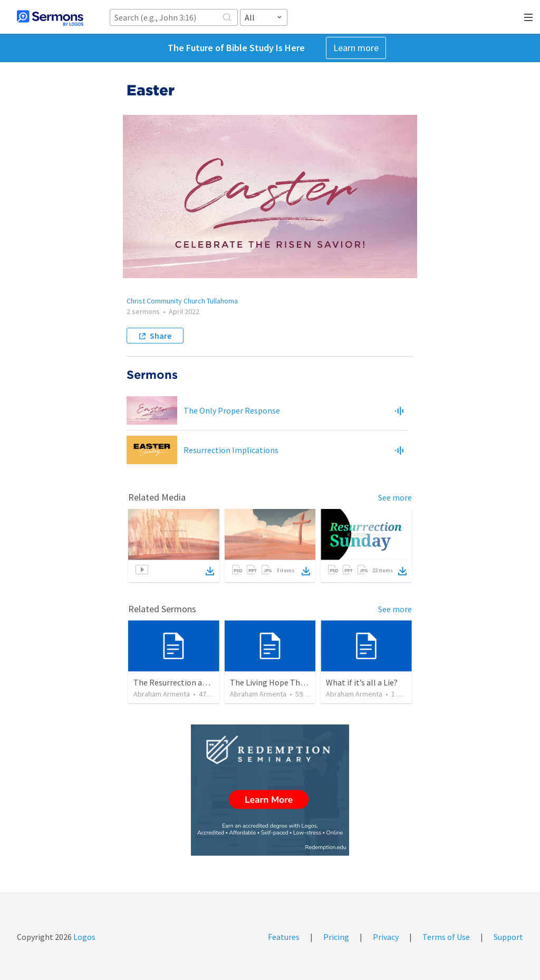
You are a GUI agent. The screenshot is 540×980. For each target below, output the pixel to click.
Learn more (356, 48)
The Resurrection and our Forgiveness (201, 682)
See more (395, 497)
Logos (84, 937)
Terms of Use (446, 937)
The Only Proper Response (232, 410)
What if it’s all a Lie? (362, 682)
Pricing (336, 937)
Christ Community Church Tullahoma (182, 301)
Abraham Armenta (162, 694)
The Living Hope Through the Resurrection (307, 682)
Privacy (386, 937)
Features (284, 937)
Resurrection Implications (231, 450)
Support (508, 937)
